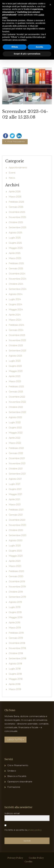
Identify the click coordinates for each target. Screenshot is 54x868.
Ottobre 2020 (16, 546)
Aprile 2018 (15, 700)
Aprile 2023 (15, 392)
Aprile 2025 (15, 269)
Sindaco (12, 787)
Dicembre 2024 (17, 290)
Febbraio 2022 (16, 464)
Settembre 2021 (17, 490)
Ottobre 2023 (16, 362)
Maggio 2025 (16, 264)
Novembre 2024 (17, 295)
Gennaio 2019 (16, 654)
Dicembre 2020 (17, 536)
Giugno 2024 (15, 320)
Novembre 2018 (17, 664)
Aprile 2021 (14, 515)
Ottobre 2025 (16, 238)
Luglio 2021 (15, 500)
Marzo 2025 (15, 274)
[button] (50, 5)
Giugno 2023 (15, 382)
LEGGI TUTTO (15, 756)
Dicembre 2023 (17, 351)
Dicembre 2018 (17, 659)
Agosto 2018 (15, 680)
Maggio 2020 (16, 572)
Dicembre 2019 (17, 598)
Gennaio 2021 (16, 531)
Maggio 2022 (16, 449)
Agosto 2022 (15, 433)
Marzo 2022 (15, 459)
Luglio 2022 (15, 438)
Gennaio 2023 (16, 408)
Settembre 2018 (17, 675)
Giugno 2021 (15, 505)
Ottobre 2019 (16, 608)
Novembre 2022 (17, 418)
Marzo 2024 (15, 336)
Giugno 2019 (15, 628)
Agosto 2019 (15, 618)
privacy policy (34, 846)
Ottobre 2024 (16, 300)
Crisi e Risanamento (18, 781)
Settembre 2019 (17, 613)
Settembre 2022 (17, 428)
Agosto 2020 (16, 557)
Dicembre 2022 (17, 413)
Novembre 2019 (17, 603)
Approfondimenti (18, 184)
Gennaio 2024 (16, 346)
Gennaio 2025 (16, 285)
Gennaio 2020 (16, 592)
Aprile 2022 (15, 454)
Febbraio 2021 (16, 526)
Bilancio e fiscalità (17, 792)
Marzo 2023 (15, 397)
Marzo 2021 (15, 521)
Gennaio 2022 (16, 469)
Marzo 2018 (15, 705)
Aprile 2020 (15, 577)
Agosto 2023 (15, 372)
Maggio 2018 (16, 695)
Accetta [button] (39, 47)
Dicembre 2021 (17, 474)
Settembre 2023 (17, 367)
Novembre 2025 (17, 233)
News (12, 194)
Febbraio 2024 (16, 341)
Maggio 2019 (16, 633)
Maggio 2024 (16, 326)
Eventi (12, 189)
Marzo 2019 (15, 644)
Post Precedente (16, 158)
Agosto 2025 (15, 249)
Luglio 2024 (15, 315)
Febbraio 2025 (16, 279)
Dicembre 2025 (17, 228)
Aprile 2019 (14, 639)
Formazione (14, 803)
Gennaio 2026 (16, 223)
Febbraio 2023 (16, 403)
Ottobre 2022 (16, 423)
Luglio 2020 (15, 562)
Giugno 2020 (15, 567)
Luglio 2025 (15, 254)
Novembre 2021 (17, 480)
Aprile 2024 (15, 331)
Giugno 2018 (15, 690)
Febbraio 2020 (16, 587)
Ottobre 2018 (16, 669)
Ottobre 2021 (16, 485)
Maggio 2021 (15, 510)
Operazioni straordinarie (20, 798)
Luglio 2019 (15, 623)
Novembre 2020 (17, 541)
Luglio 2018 (15, 685)
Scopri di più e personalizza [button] (27, 54)
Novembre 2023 (17, 356)
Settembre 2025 (17, 244)
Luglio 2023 (15, 377)
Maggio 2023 (16, 387)
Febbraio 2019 (16, 649)
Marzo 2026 (15, 213)
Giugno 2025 (15, 259)
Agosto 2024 (16, 310)
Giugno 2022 (15, 444)
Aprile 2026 (15, 208)
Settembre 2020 (18, 551)
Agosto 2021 (15, 495)
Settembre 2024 (18, 305)
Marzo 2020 (15, 582)
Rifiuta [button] (15, 47)
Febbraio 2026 (16, 218)
